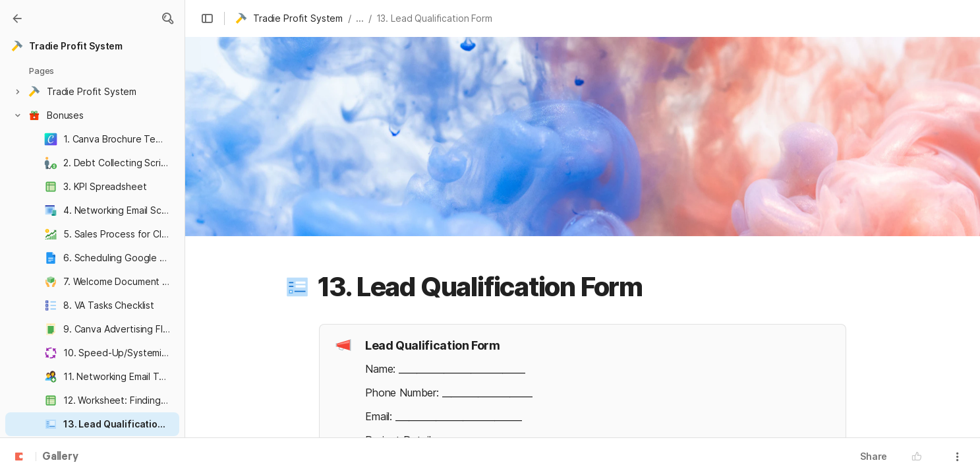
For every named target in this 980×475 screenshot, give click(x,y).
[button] (167, 18)
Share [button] (874, 456)
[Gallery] (17, 18)
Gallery (60, 457)
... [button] (360, 18)
